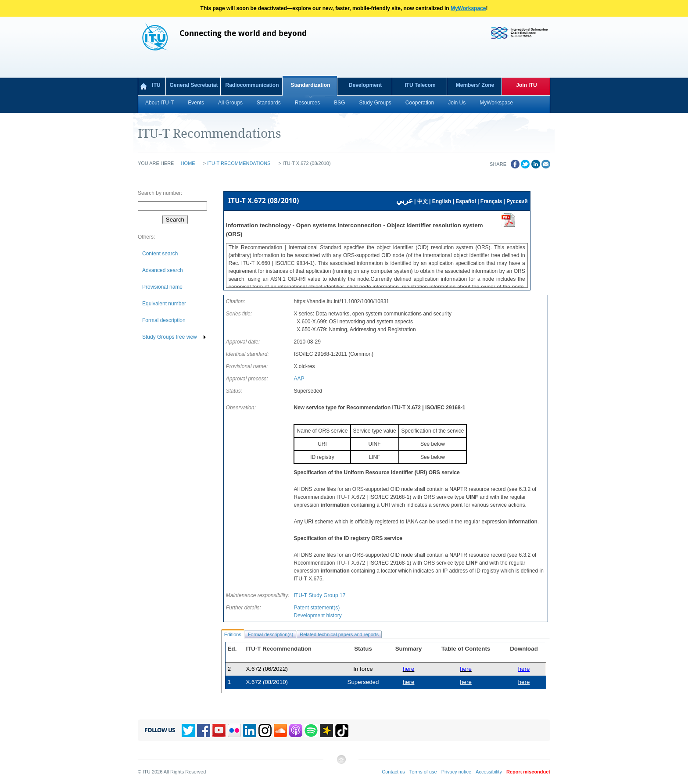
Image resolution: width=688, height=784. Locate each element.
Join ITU (526, 85)
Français (491, 201)
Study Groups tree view (170, 337)
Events (196, 103)
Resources (307, 103)
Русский (517, 201)
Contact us (393, 772)
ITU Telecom (420, 85)
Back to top (341, 763)
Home (188, 163)
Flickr (234, 730)
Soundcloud (280, 730)
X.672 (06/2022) (267, 669)
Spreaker (326, 730)
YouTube (219, 730)
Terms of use (423, 772)
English (442, 201)
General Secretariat (193, 85)
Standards (269, 103)
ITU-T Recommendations (239, 163)
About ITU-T (159, 103)
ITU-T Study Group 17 (319, 595)
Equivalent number (164, 304)
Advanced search (163, 270)
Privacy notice (456, 772)
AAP (299, 379)
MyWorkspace (468, 8)
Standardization (310, 85)
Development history (317, 616)
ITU (156, 85)
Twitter (188, 730)
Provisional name (162, 287)
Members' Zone (475, 85)
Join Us (457, 103)
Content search (160, 254)
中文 (423, 201)
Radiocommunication (252, 85)
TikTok (342, 730)
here (524, 669)
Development (365, 85)
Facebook (204, 730)
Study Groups (375, 103)
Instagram (265, 730)
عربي (405, 201)
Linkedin (250, 730)
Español (466, 201)
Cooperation (420, 103)
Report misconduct (528, 772)
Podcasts (296, 730)
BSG (339, 103)
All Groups (230, 103)
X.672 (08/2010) (267, 682)
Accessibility (489, 772)
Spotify (311, 730)
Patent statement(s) (317, 608)
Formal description (164, 320)
